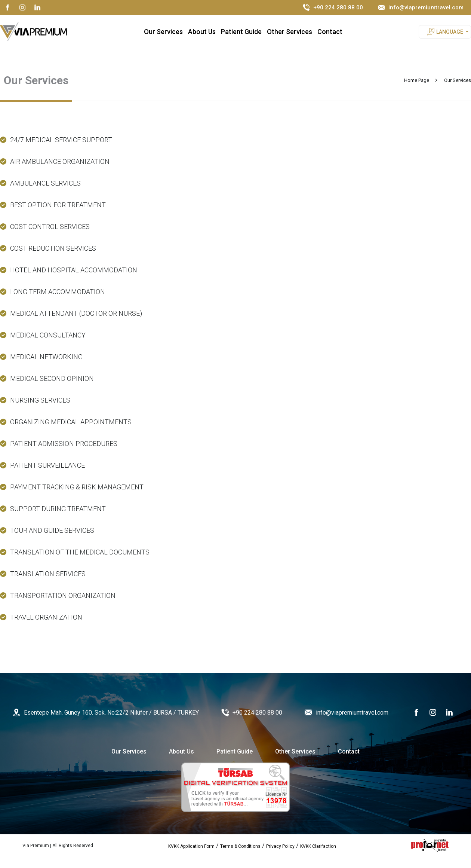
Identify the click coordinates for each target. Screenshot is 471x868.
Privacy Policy (280, 846)
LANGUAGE (450, 32)
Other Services (290, 32)
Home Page (417, 80)
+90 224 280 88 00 (333, 7)
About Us (202, 32)
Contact (330, 32)
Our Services (163, 32)
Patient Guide (241, 32)
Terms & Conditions (240, 846)
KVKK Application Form (191, 846)
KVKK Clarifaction (318, 846)
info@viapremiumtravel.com (421, 7)
